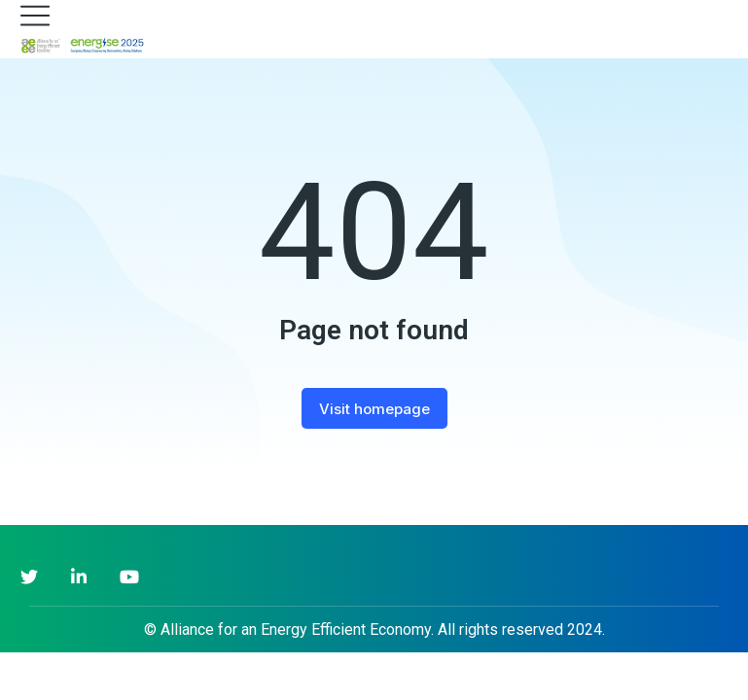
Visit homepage (374, 409)
